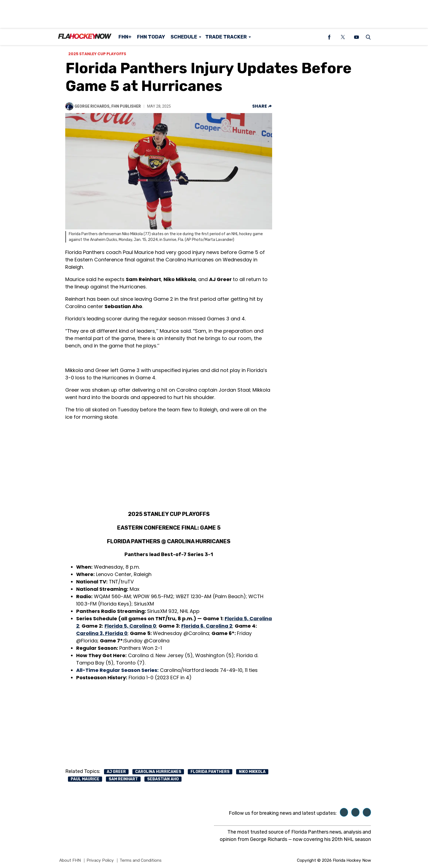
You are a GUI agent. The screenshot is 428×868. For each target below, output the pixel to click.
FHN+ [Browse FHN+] (125, 37)
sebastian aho (163, 779)
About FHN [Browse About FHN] (70, 860)
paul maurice (85, 779)
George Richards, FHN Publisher (108, 106)
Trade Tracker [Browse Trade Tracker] (226, 37)
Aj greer (116, 772)
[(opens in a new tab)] (329, 37)
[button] (367, 37)
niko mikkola (252, 772)
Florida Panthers (210, 772)
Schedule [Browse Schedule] (184, 37)
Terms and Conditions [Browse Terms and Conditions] (141, 860)
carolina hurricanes (158, 772)
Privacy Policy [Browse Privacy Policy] (100, 860)
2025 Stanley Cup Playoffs (97, 54)
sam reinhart (123, 779)
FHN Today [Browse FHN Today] (151, 37)
